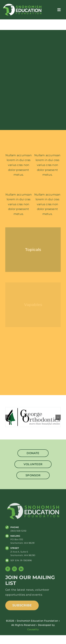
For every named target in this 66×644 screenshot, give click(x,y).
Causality (33, 629)
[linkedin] (21, 570)
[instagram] (14, 570)
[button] (8, 417)
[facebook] (8, 570)
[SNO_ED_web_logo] (22, 4)
